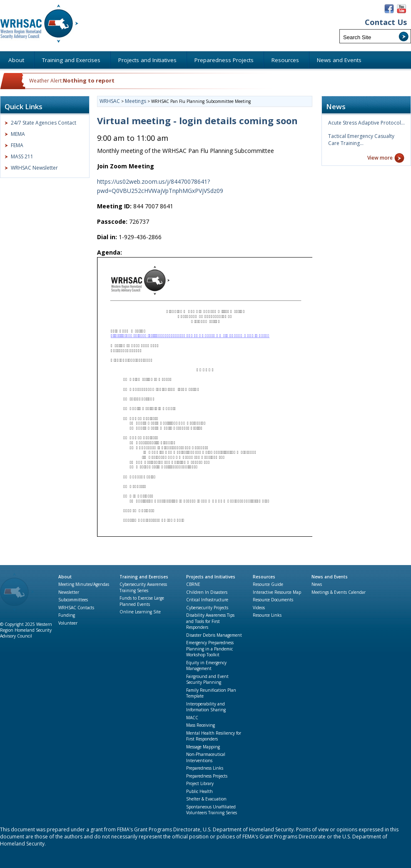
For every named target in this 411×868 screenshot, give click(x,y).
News (317, 584)
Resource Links (267, 615)
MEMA (18, 134)
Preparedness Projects (207, 776)
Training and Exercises (144, 577)
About (65, 577)
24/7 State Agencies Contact (44, 123)
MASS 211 (22, 156)
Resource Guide (268, 584)
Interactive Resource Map (277, 592)
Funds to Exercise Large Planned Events (142, 601)
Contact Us (386, 22)
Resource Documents (273, 600)
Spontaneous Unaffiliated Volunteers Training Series (212, 810)
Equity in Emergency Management (206, 666)
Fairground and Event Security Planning (207, 679)
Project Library (200, 783)
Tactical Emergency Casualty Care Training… (361, 140)
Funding (67, 615)
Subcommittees (73, 600)
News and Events (330, 577)
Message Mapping (203, 747)
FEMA (17, 145)
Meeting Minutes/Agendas (84, 584)
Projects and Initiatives (211, 577)
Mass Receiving (201, 725)
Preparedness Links (205, 768)
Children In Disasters (207, 592)
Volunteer (68, 623)
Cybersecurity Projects (207, 608)
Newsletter (69, 592)
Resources (264, 577)
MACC (192, 718)
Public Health (199, 791)
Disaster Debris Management (214, 635)
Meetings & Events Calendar (339, 592)
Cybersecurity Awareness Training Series (143, 587)
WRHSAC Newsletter (34, 168)
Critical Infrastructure (207, 600)
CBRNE (193, 584)
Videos (259, 608)
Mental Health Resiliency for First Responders (214, 736)
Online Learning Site (140, 612)
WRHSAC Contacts (76, 608)
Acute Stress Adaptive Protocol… (366, 123)
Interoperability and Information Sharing (206, 707)
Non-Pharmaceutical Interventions (206, 757)
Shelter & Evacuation (206, 799)
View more (380, 158)
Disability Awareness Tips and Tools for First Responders (210, 621)
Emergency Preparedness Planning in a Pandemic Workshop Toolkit (210, 649)
